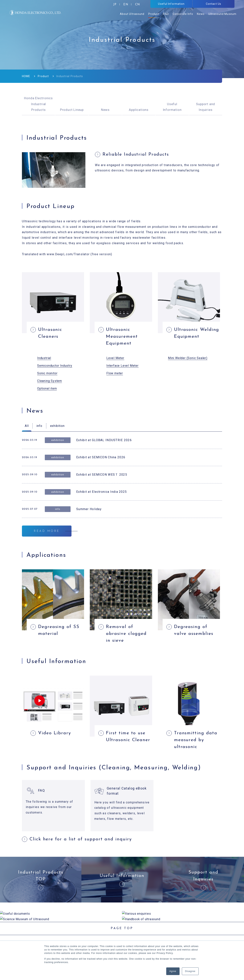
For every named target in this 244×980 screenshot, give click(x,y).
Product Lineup (72, 110)
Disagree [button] (190, 971)
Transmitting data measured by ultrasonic (196, 740)
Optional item (47, 388)
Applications (139, 110)
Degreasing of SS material (59, 630)
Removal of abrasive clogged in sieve (126, 634)
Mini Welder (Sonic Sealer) (188, 358)
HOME (26, 76)
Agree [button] (173, 971)
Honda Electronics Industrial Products (38, 104)
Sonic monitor (47, 373)
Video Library (55, 733)
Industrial (44, 358)
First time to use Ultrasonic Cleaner (128, 737)
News (105, 110)
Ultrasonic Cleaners (50, 333)
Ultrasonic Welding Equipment (197, 333)
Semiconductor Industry (55, 366)
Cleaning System (50, 381)
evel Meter (116, 358)
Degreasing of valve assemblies (194, 630)
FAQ (41, 790)
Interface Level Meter (122, 366)
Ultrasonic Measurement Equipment (122, 337)
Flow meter (115, 373)
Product (43, 76)
